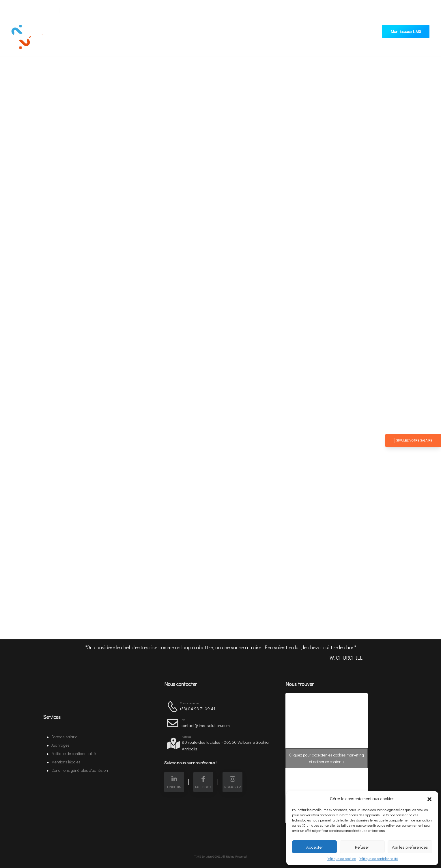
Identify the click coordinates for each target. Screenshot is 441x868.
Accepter (315, 847)
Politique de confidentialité (378, 858)
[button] (429, 798)
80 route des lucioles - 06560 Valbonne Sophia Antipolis (225, 745)
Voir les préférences (410, 847)
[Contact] (173, 706)
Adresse (187, 737)
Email (184, 720)
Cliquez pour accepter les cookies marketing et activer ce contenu (327, 758)
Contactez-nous (232, 35)
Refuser (362, 847)
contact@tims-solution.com (205, 725)
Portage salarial (154, 35)
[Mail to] (32, 9)
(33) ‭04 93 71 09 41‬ (198, 709)
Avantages (195, 35)
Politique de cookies (341, 858)
